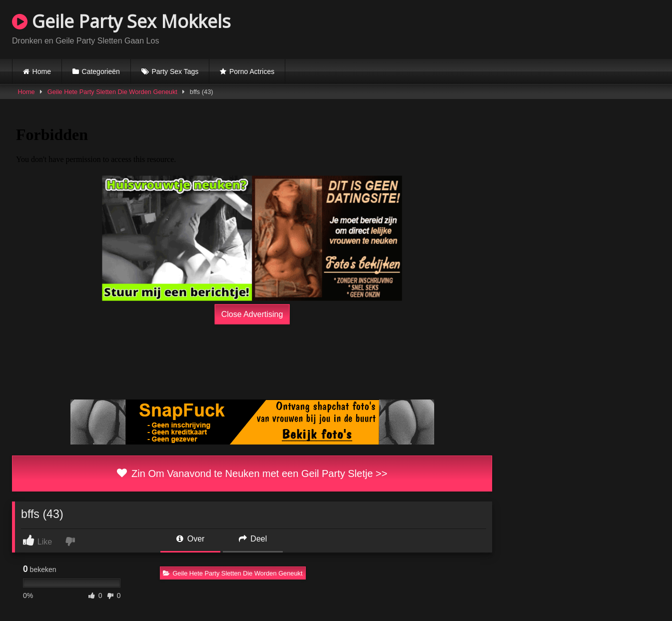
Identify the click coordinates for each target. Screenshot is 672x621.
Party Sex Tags (175, 71)
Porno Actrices (252, 71)
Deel (253, 539)
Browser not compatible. (543, 28)
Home (42, 71)
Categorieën (101, 71)
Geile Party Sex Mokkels (121, 21)
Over (190, 539)
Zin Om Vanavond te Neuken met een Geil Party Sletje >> (252, 473)
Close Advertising (252, 314)
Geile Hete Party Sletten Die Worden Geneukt (112, 92)
